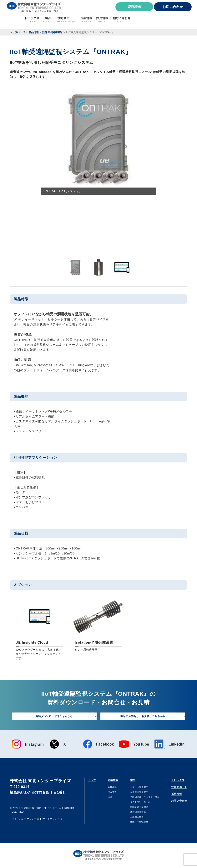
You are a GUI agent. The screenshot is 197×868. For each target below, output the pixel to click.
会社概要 (109, 788)
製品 (127, 781)
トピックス (174, 781)
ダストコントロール (136, 803)
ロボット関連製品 (134, 788)
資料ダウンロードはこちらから (54, 717)
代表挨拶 (109, 793)
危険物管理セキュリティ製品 (142, 798)
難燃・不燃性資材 (134, 823)
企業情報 (111, 781)
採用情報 (172, 796)
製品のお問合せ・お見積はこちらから (143, 717)
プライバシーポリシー (24, 820)
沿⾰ (107, 798)
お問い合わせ (173, 7)
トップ (94, 781)
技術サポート (176, 788)
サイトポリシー (51, 820)
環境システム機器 (134, 808)
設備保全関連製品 (134, 793)
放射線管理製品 (133, 813)
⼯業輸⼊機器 (132, 818)
